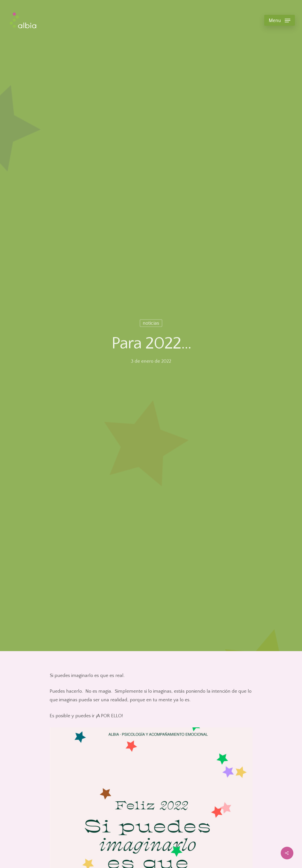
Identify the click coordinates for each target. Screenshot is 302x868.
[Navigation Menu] (280, 20)
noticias (151, 324)
